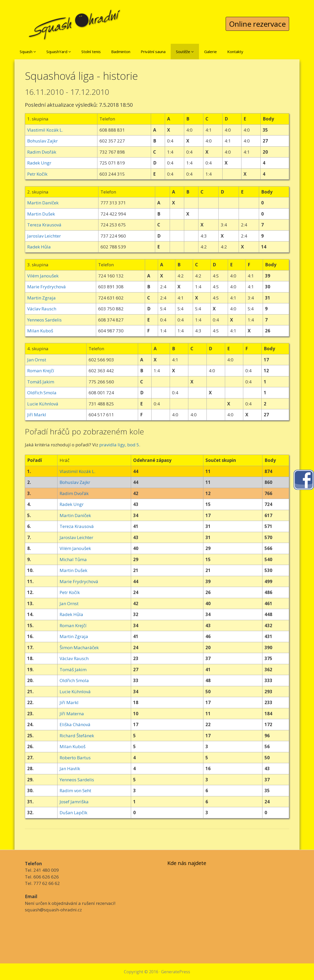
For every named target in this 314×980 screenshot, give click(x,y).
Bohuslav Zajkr (42, 141)
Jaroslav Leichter (44, 236)
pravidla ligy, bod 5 (119, 445)
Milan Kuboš (40, 331)
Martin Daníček (43, 203)
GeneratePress (176, 972)
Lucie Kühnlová (43, 404)
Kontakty (235, 52)
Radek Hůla (39, 247)
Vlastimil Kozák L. (45, 130)
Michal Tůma (73, 559)
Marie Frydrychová (47, 287)
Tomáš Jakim (41, 382)
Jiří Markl (37, 415)
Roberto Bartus (75, 758)
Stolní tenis (91, 52)
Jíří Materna (72, 714)
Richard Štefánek (77, 736)
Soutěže (185, 52)
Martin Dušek (41, 214)
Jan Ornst (37, 360)
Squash (28, 52)
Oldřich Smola (42, 393)
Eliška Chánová (75, 724)
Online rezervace (257, 24)
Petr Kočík (37, 174)
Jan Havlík (70, 768)
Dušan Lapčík (73, 813)
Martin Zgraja (41, 298)
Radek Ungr (39, 163)
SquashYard (59, 52)
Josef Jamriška (74, 802)
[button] (35, 52)
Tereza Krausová (44, 225)
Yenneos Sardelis (44, 320)
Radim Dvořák (42, 152)
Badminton (121, 52)
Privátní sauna (153, 52)
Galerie (210, 52)
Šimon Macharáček (79, 648)
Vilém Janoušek (43, 276)
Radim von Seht (75, 791)
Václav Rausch (42, 309)
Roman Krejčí (41, 371)
